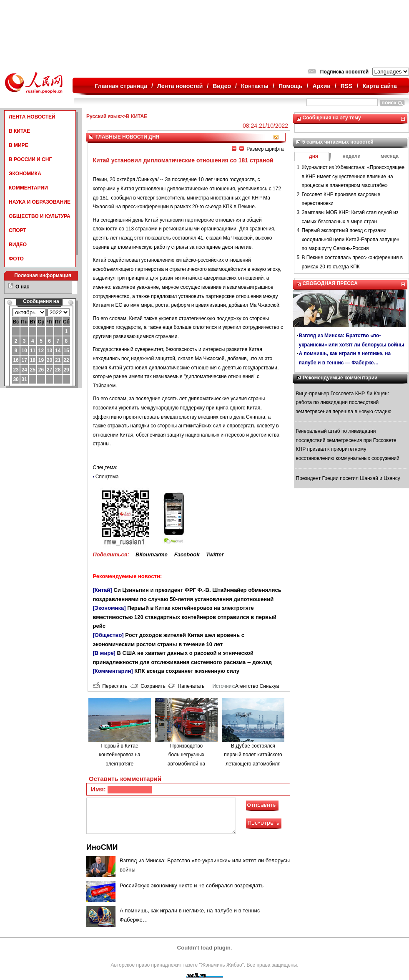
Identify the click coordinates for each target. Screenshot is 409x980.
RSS (347, 86)
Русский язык (103, 116)
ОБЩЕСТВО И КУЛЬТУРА (40, 216)
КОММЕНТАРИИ (28, 188)
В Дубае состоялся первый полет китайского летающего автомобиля (253, 755)
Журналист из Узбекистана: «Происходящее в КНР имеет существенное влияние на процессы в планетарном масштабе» (353, 176)
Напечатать (187, 686)
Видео (222, 86)
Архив (321, 86)
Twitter (215, 554)
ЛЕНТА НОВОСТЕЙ (32, 117)
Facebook (187, 554)
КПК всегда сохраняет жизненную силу (187, 671)
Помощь (291, 86)
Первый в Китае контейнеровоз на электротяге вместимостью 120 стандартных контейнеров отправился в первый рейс (185, 617)
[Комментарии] (113, 671)
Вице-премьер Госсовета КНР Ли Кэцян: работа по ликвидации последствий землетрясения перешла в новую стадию (344, 403)
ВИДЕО (18, 245)
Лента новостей (180, 86)
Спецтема (107, 477)
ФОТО (16, 259)
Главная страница (121, 86)
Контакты (255, 86)
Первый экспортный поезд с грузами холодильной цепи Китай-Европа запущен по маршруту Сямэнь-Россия (351, 239)
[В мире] (104, 653)
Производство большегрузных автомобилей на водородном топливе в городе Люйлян (186, 764)
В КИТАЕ (19, 131)
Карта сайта (379, 86)
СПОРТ (18, 230)
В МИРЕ (19, 145)
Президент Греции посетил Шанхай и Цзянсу (348, 478)
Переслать (110, 686)
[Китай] (103, 590)
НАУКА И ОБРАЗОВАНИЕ (40, 202)
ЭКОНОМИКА (25, 174)
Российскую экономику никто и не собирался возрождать (192, 885)
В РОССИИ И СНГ (30, 159)
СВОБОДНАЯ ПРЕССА (330, 283)
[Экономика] (109, 608)
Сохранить (148, 686)
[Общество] (108, 635)
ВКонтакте (152, 554)
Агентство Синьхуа (257, 686)
